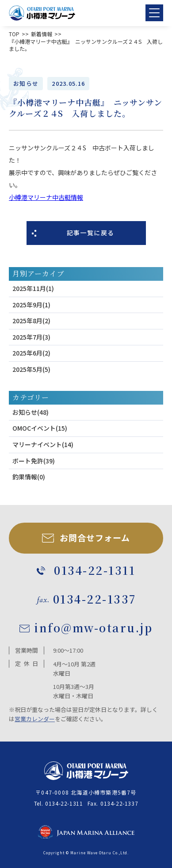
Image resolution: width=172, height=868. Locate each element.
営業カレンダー (35, 719)
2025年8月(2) (31, 321)
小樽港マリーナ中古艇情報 (46, 197)
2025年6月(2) (31, 353)
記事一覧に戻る (91, 233)
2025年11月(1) (33, 288)
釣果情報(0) (29, 477)
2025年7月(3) (31, 337)
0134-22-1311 (64, 803)
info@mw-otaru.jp (93, 628)
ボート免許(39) (34, 461)
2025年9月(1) (31, 305)
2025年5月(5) (31, 369)
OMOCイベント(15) (40, 428)
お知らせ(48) (31, 412)
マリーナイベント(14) (43, 444)
